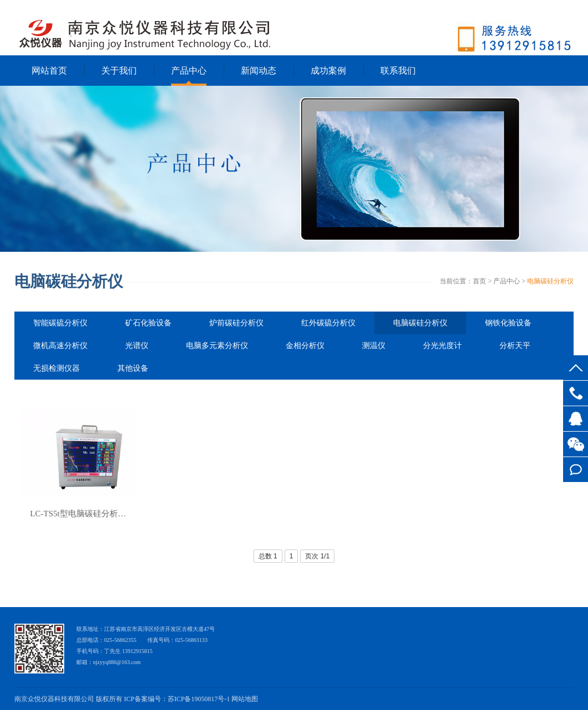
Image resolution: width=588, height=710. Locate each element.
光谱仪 (137, 346)
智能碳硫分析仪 (60, 323)
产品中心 (189, 71)
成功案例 (328, 71)
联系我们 (398, 71)
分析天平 (515, 346)
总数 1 (268, 556)
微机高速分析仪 (60, 346)
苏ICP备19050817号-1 (199, 699)
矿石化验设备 (148, 323)
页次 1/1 (317, 556)
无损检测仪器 (56, 368)
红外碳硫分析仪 (328, 323)
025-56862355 (576, 393)
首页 (479, 281)
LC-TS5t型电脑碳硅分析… (78, 514)
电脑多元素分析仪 (217, 346)
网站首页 (49, 71)
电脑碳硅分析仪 (550, 281)
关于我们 (119, 71)
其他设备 (133, 368)
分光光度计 (442, 346)
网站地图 (245, 699)
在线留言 (576, 470)
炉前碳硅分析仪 (236, 323)
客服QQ (576, 419)
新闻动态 (259, 71)
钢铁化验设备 (508, 323)
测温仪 (374, 346)
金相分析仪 (305, 346)
